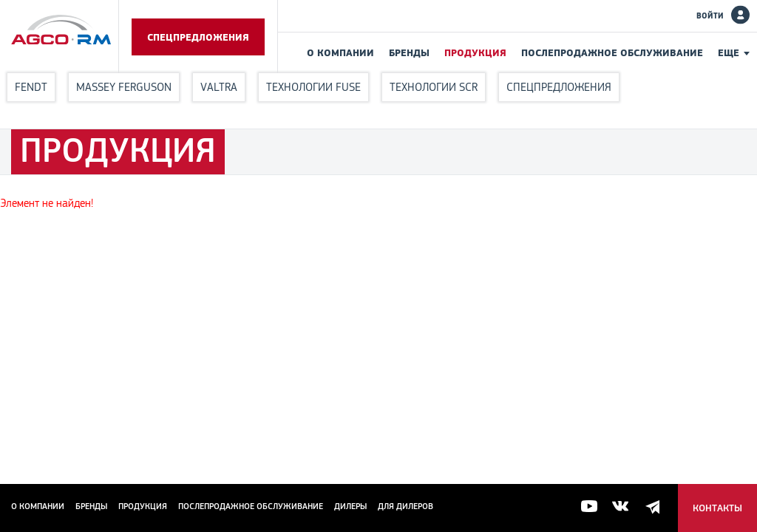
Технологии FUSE (313, 87)
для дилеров (405, 506)
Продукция (475, 52)
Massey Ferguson (124, 87)
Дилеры (350, 506)
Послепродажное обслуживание (612, 52)
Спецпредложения (198, 37)
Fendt (31, 87)
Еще (729, 52)
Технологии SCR (434, 87)
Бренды (409, 52)
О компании (340, 52)
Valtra (219, 87)
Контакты (717, 508)
